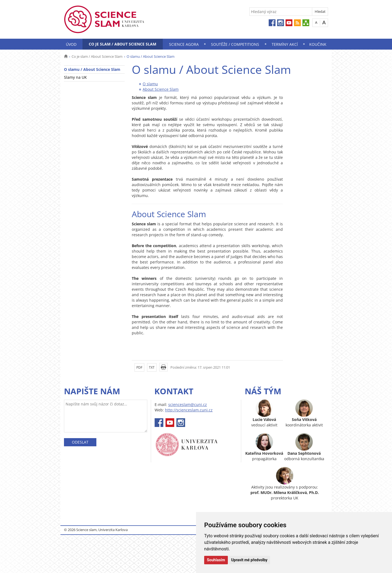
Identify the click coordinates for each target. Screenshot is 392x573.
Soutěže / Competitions (235, 44)
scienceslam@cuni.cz (188, 404)
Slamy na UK (75, 77)
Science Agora (184, 44)
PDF (139, 367)
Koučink (318, 44)
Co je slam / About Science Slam (122, 44)
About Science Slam (161, 89)
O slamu (150, 84)
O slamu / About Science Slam (92, 69)
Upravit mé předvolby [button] (249, 560)
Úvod (71, 44)
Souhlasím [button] (216, 560)
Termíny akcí (285, 44)
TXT (152, 367)
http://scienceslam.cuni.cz (189, 410)
